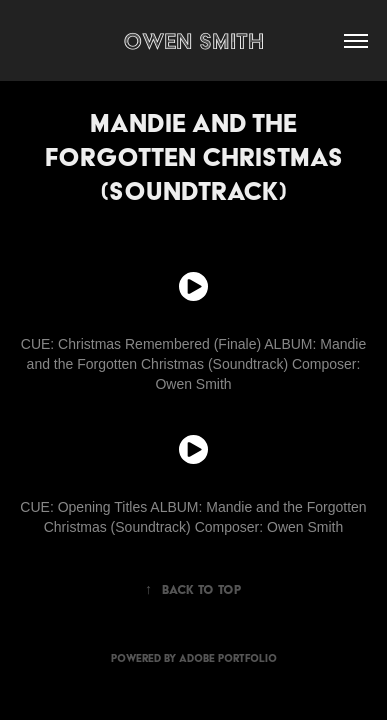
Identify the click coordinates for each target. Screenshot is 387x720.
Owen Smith (193, 40)
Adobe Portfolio (228, 658)
